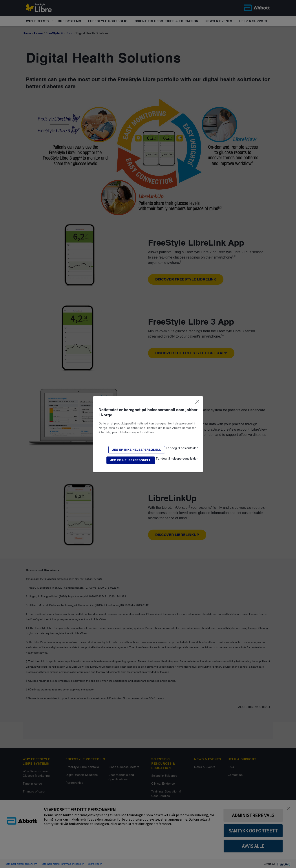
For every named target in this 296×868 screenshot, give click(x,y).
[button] (137, 450)
